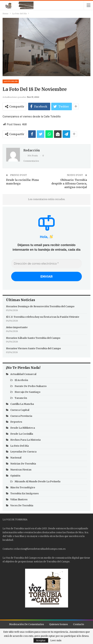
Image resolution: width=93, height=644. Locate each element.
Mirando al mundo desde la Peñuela (37, 482)
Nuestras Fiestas (21, 470)
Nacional (16, 458)
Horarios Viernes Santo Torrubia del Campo (33, 349)
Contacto (79, 625)
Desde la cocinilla (22, 434)
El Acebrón (21, 381)
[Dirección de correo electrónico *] (46, 264)
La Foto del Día (11, 81)
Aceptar (41, 640)
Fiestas (70, 533)
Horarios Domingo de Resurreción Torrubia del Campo (40, 307)
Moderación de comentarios (26, 625)
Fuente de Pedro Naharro (31, 387)
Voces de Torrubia (22, 506)
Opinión (15, 476)
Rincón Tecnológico (23, 488)
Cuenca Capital (20, 411)
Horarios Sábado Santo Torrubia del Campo (33, 339)
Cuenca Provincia (21, 417)
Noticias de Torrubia (23, 464)
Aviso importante (17, 328)
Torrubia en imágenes (24, 494)
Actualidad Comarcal (23, 375)
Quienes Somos (58, 625)
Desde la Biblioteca (23, 429)
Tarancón (21, 399)
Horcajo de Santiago (28, 393)
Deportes (16, 423)
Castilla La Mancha (22, 405)
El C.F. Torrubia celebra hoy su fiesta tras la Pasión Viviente (43, 318)
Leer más (56, 640)
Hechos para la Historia (25, 440)
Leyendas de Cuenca (23, 452)
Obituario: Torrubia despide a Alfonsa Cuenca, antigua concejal (69, 184)
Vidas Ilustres (19, 500)
